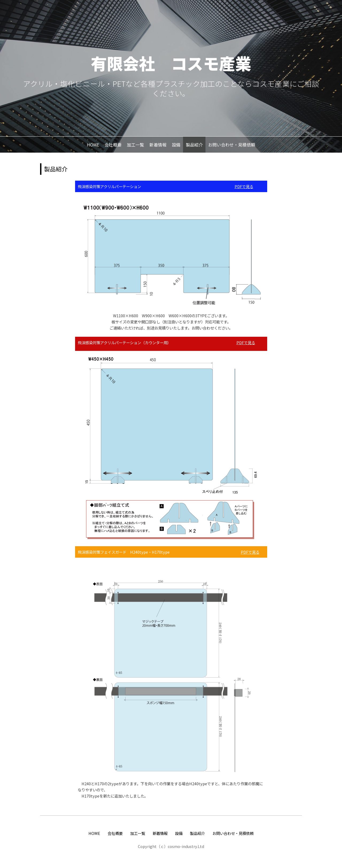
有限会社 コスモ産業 (171, 63)
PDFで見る (244, 186)
